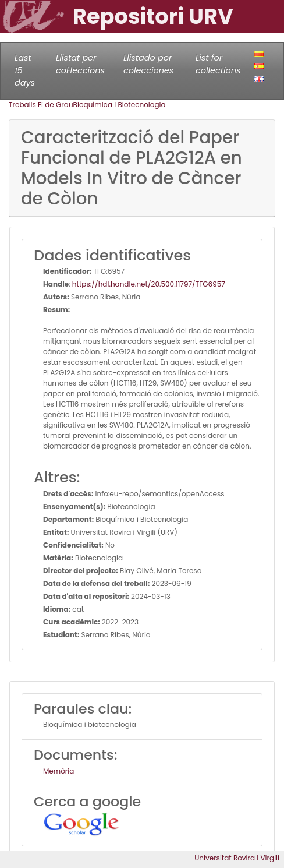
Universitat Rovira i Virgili (237, 858)
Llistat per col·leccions (80, 64)
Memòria (58, 771)
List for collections (218, 64)
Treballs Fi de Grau (41, 105)
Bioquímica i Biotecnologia (120, 105)
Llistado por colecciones (148, 64)
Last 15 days (25, 70)
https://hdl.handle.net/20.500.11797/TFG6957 (149, 284)
